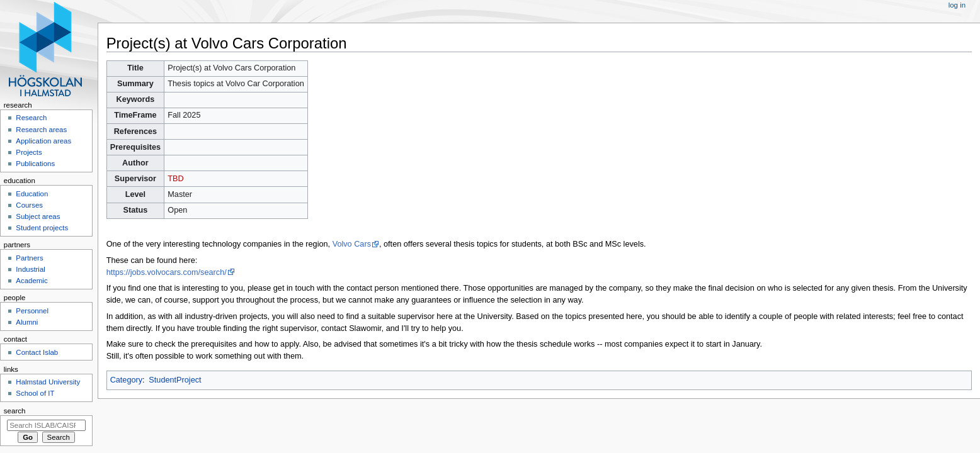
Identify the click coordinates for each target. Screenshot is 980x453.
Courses (29, 205)
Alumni (27, 322)
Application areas (43, 141)
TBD (175, 179)
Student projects (42, 228)
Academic (31, 281)
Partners (29, 258)
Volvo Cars (352, 244)
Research (31, 118)
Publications (35, 164)
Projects (29, 152)
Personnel (32, 311)
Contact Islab (37, 352)
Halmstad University (48, 382)
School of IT (35, 393)
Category (126, 380)
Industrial (30, 269)
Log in (957, 5)
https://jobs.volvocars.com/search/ (167, 272)
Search (15, 411)
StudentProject (175, 380)
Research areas (41, 130)
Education (32, 194)
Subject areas (38, 216)
